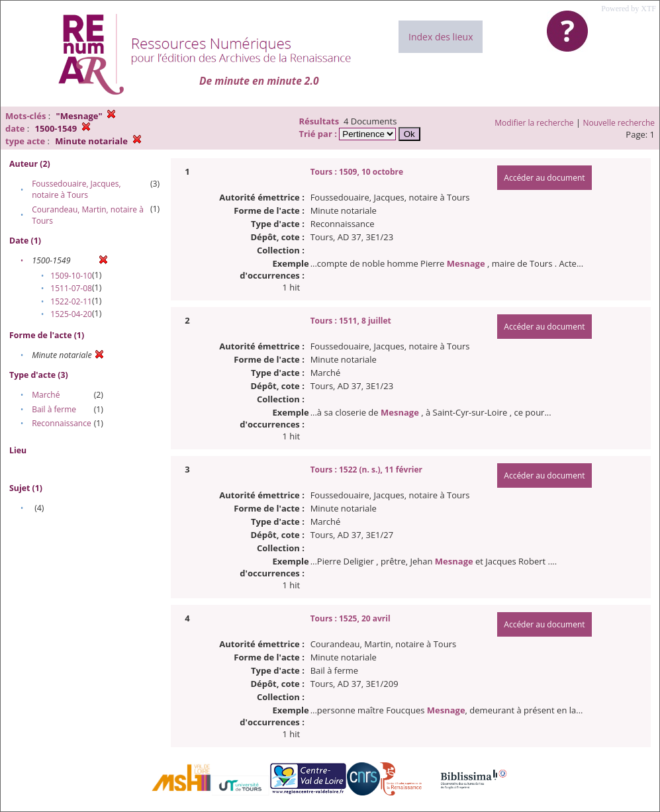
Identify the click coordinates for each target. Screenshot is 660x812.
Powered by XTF (629, 9)
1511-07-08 (71, 288)
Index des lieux (441, 37)
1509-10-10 (71, 276)
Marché (46, 395)
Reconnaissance (61, 423)
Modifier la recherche (534, 123)
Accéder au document (544, 178)
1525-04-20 (71, 314)
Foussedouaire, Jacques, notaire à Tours (76, 189)
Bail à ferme (54, 409)
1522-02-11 (71, 301)
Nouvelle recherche (619, 123)
